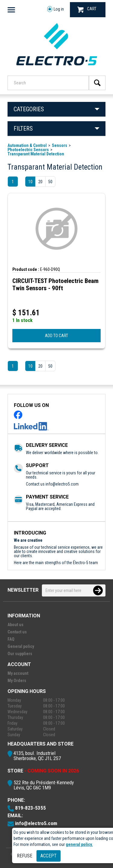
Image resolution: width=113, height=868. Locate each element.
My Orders (17, 681)
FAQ (11, 639)
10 (30, 182)
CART (87, 10)
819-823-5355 (30, 808)
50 (50, 182)
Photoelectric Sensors (28, 150)
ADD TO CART (56, 336)
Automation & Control (27, 145)
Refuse (25, 856)
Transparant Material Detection (36, 154)
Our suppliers (20, 654)
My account (18, 673)
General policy (21, 646)
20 (40, 182)
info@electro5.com (62, 484)
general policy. (79, 844)
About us (16, 625)
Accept (49, 856)
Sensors (60, 145)
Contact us (17, 632)
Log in (56, 9)
